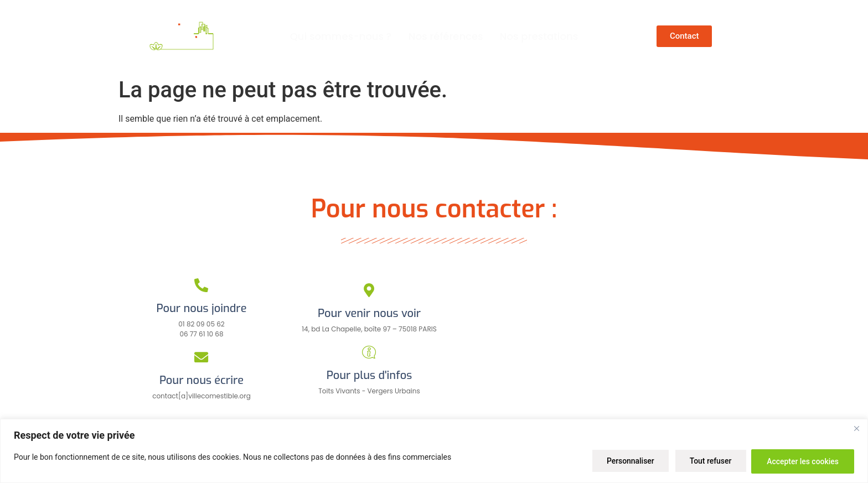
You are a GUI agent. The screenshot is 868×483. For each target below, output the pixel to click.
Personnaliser (627, 461)
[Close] (856, 429)
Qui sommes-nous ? (341, 36)
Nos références (446, 36)
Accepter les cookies (802, 461)
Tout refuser (708, 461)
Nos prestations (539, 36)
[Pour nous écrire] (202, 357)
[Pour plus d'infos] (369, 352)
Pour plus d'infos (369, 375)
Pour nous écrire (201, 380)
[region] (434, 451)
